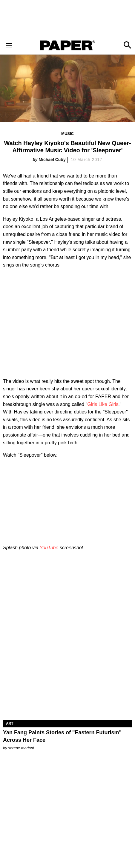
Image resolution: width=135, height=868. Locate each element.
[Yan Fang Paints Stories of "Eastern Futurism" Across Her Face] (67, 688)
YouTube (49, 548)
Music (67, 134)
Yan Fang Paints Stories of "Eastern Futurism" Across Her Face (62, 736)
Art (10, 723)
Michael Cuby (52, 160)
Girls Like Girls (103, 404)
